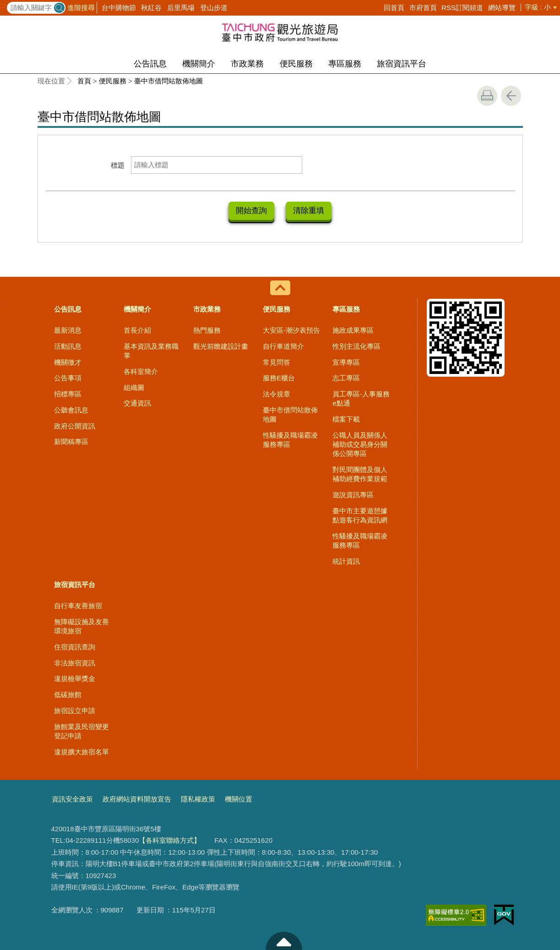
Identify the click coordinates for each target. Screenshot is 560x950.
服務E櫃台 (279, 377)
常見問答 (277, 361)
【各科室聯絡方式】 (170, 839)
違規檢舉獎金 (75, 678)
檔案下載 (346, 418)
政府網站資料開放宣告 (137, 798)
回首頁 (394, 8)
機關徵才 (68, 361)
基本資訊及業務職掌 (151, 350)
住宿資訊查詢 (75, 646)
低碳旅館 (68, 694)
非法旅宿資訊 (75, 662)
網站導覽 (502, 8)
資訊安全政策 (72, 798)
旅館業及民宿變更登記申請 (82, 730)
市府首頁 (423, 8)
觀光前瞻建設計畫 (221, 345)
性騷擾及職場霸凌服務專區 (290, 439)
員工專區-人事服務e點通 (361, 398)
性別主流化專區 (356, 345)
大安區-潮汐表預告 (291, 329)
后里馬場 (181, 8)
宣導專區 (346, 361)
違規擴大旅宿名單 (82, 751)
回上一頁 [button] (511, 96)
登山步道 (214, 8)
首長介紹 (137, 329)
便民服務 (296, 64)
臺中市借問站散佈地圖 (169, 81)
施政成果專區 (353, 329)
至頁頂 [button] (284, 941)
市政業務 (247, 64)
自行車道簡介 (283, 345)
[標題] (217, 165)
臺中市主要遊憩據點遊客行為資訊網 (360, 514)
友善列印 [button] (487, 96)
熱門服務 (207, 329)
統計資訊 (346, 560)
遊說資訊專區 (353, 494)
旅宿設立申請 (75, 710)
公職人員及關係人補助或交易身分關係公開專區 (360, 444)
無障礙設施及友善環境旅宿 (82, 625)
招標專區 (68, 393)
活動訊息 (68, 345)
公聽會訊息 (71, 409)
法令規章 (277, 393)
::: (3, 5)
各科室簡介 (141, 371)
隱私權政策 (198, 798)
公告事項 (68, 377)
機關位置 (239, 798)
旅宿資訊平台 (402, 64)
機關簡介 (199, 64)
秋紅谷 (151, 8)
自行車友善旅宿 (78, 605)
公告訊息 (150, 64)
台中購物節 (119, 8)
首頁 (84, 81)
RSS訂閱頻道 (462, 8)
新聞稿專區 (71, 441)
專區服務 (345, 64)
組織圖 (134, 387)
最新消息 (68, 329)
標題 (118, 165)
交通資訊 (137, 402)
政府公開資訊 (75, 425)
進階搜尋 (81, 8)
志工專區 (346, 377)
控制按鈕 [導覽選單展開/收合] (280, 287)
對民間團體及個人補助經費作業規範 (360, 473)
